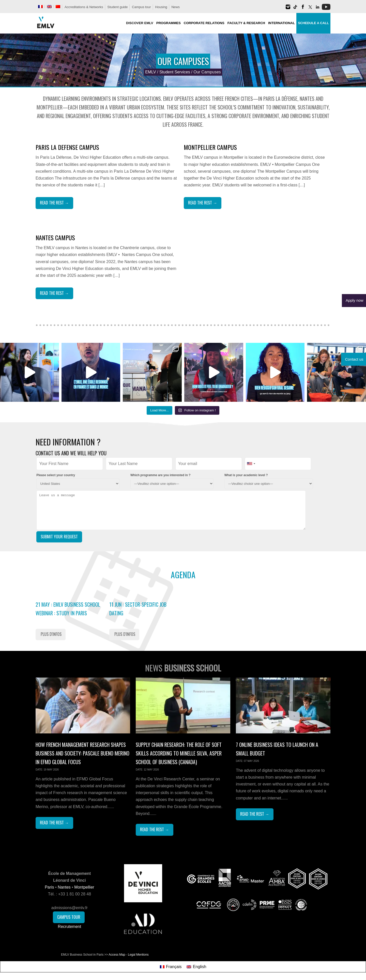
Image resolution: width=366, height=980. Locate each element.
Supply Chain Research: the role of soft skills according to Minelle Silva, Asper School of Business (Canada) (179, 753)
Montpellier (84, 887)
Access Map (117, 955)
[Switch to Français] (171, 967)
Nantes (64, 887)
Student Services (175, 72)
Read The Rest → (54, 203)
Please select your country (56, 475)
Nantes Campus (55, 237)
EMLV (150, 72)
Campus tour (141, 7)
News (176, 7)
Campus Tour (69, 917)
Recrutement (70, 927)
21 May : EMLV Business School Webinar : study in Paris (68, 609)
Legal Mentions (138, 955)
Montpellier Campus (210, 147)
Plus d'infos (51, 634)
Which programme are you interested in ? (161, 475)
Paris (49, 887)
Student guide (117, 7)
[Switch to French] (40, 7)
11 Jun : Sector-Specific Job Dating (138, 609)
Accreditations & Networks (84, 7)
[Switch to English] (196, 967)
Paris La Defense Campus (67, 147)
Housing (161, 7)
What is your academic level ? (246, 475)
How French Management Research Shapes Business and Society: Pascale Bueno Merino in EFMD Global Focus (82, 753)
